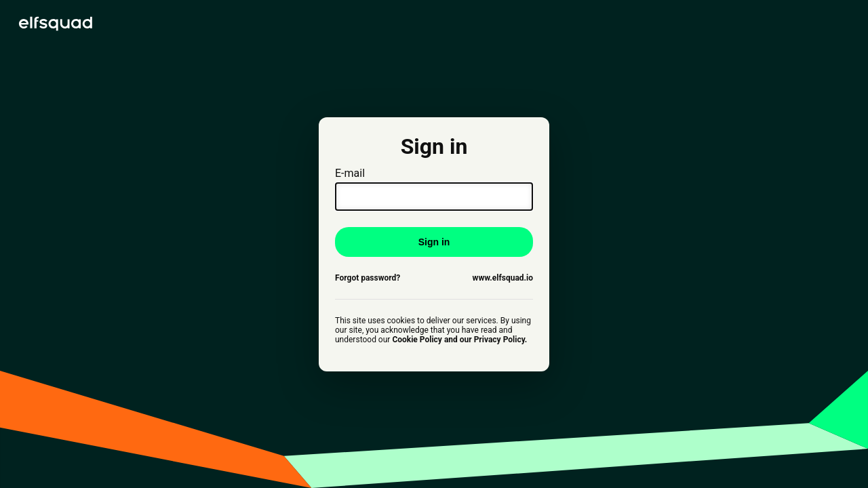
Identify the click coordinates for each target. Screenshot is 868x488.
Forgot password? (368, 278)
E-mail (434, 189)
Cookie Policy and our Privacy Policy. (459, 340)
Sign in (434, 242)
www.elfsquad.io (503, 278)
